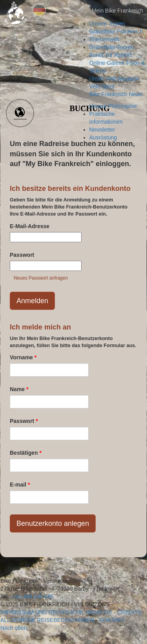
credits (129, 612)
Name (19, 389)
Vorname (23, 357)
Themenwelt (104, 39)
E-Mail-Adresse (30, 226)
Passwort (22, 255)
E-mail (20, 485)
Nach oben (14, 628)
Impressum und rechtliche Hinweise (56, 612)
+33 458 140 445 (33, 596)
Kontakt (112, 620)
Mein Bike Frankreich (111, 11)
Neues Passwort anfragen (41, 278)
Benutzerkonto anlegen (53, 523)
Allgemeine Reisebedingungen (47, 620)
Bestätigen (26, 453)
